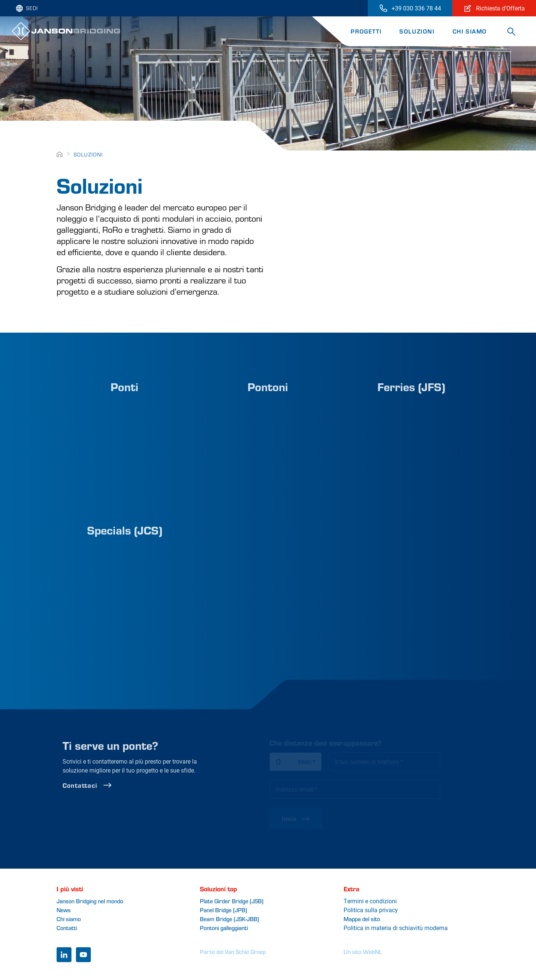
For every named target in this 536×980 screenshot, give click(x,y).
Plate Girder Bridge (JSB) (232, 901)
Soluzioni (417, 31)
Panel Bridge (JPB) (224, 910)
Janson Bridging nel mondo (90, 901)
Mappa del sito (362, 919)
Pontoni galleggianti (224, 928)
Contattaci (104, 785)
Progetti (366, 31)
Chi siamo (470, 31)
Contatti (67, 928)
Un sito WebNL (363, 952)
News (64, 910)
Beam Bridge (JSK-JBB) (229, 919)
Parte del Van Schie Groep (233, 952)
